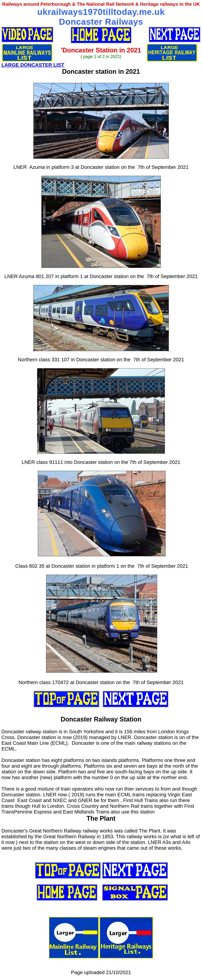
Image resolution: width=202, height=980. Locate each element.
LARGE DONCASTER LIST (33, 65)
